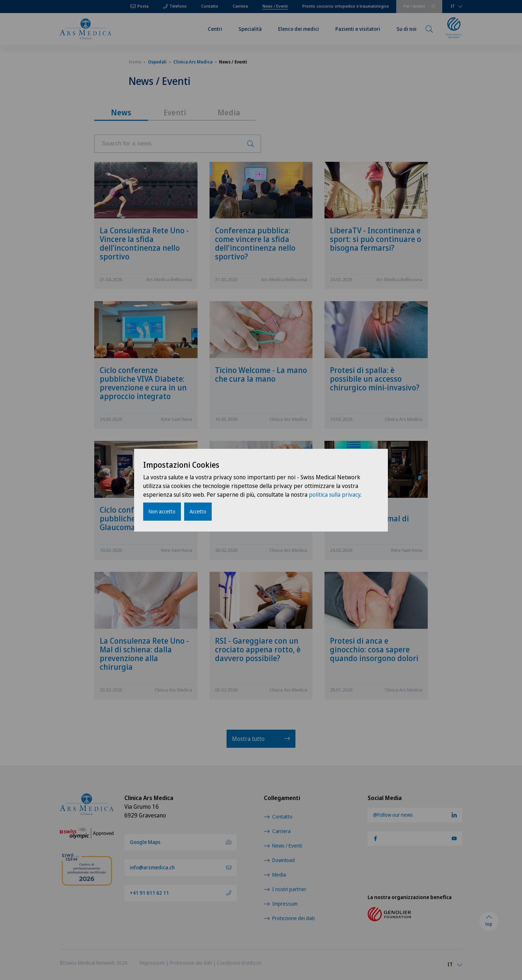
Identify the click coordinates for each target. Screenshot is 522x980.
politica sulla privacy (335, 495)
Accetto (198, 511)
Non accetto (162, 511)
